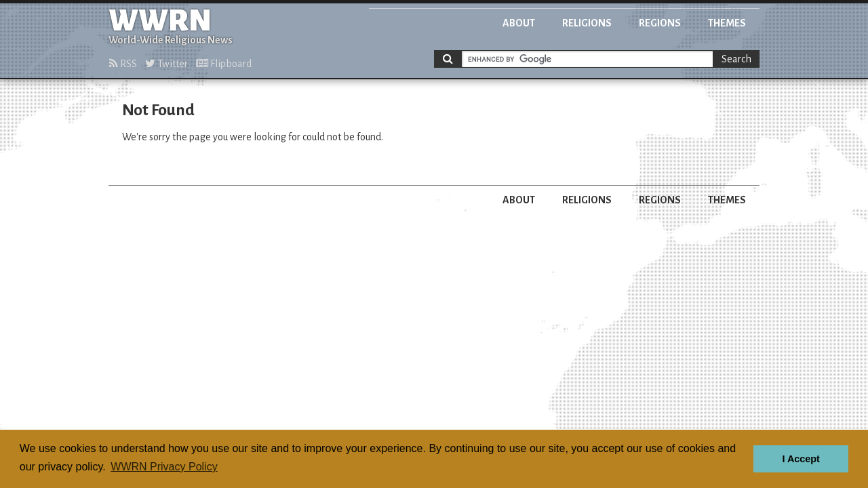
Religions (587, 23)
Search (736, 59)
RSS (123, 64)
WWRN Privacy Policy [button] (164, 467)
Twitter (166, 64)
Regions (660, 23)
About (519, 23)
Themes (727, 23)
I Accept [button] (801, 459)
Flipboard (224, 64)
